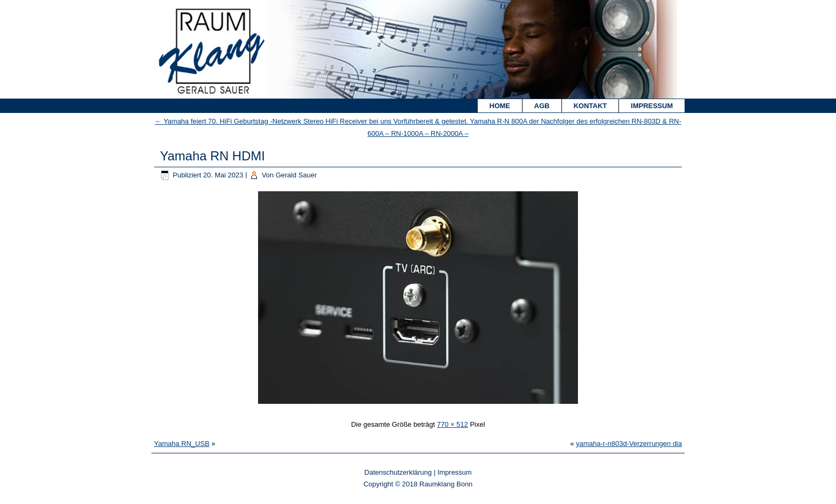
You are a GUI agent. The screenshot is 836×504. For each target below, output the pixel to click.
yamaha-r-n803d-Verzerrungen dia (629, 444)
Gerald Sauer (296, 175)
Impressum (652, 106)
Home (500, 106)
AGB (542, 106)
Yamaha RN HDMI (212, 156)
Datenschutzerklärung (398, 472)
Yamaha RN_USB (182, 444)
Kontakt (590, 106)
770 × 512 (453, 424)
